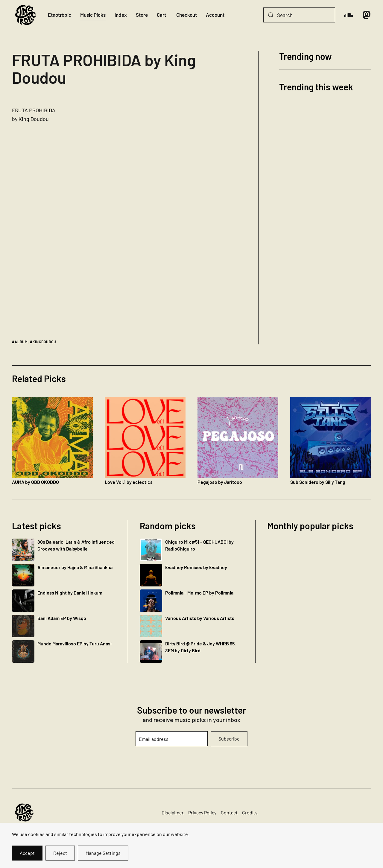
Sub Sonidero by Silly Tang (318, 482)
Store (142, 15)
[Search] (299, 15)
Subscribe (229, 739)
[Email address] (171, 739)
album (21, 342)
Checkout (187, 15)
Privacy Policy (202, 812)
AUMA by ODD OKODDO (35, 482)
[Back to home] (25, 15)
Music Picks (93, 15)
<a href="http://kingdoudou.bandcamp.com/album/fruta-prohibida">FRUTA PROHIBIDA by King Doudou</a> (185, 215)
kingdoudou (44, 342)
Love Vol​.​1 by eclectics (129, 482)
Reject (60, 853)
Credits (250, 812)
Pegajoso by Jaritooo (220, 482)
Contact (229, 812)
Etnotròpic (60, 15)
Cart (161, 15)
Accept (27, 853)
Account (215, 15)
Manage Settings (103, 853)
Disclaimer (173, 812)
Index (121, 15)
